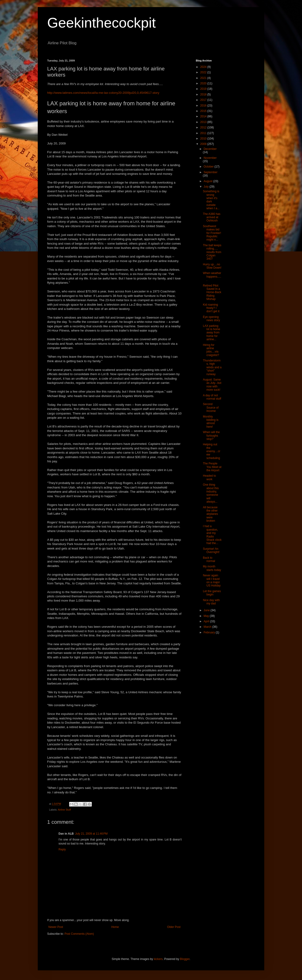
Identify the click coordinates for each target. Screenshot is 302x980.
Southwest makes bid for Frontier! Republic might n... (212, 233)
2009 (204, 144)
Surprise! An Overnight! (211, 550)
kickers (158, 959)
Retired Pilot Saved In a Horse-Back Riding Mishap (212, 292)
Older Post (174, 927)
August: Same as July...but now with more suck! (212, 385)
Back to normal (209, 559)
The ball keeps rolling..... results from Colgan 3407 (212, 252)
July (207, 187)
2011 (204, 133)
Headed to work (209, 477)
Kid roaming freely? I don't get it (211, 308)
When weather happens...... (212, 277)
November (210, 158)
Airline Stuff (64, 810)
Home (115, 927)
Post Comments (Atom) (79, 934)
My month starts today (212, 568)
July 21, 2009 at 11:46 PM (91, 834)
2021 (204, 78)
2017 (204, 100)
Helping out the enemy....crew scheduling (212, 451)
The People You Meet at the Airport (212, 467)
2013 (204, 122)
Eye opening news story (211, 319)
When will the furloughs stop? (211, 436)
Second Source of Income (211, 408)
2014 (204, 116)
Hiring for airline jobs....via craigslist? (211, 350)
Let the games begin (212, 593)
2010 (204, 139)
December (210, 149)
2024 (204, 67)
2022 (204, 72)
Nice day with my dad (211, 602)
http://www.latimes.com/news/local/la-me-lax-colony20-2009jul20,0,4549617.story (103, 93)
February (210, 632)
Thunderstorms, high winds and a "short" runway (212, 367)
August (208, 181)
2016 (204, 106)
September (211, 172)
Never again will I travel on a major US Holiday (212, 580)
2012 (204, 127)
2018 (204, 94)
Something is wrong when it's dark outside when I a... (211, 200)
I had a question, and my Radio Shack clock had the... (212, 535)
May (207, 616)
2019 (204, 89)
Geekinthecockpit (101, 23)
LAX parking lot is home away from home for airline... (212, 333)
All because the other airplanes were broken (210, 514)
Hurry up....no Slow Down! (212, 266)
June (207, 610)
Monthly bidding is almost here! (211, 422)
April (207, 621)
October (209, 167)
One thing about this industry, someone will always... (211, 493)
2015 (204, 111)
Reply (62, 849)
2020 (204, 83)
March (208, 627)
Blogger (185, 959)
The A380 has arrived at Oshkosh (212, 217)
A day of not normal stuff (212, 397)
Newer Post (56, 927)
